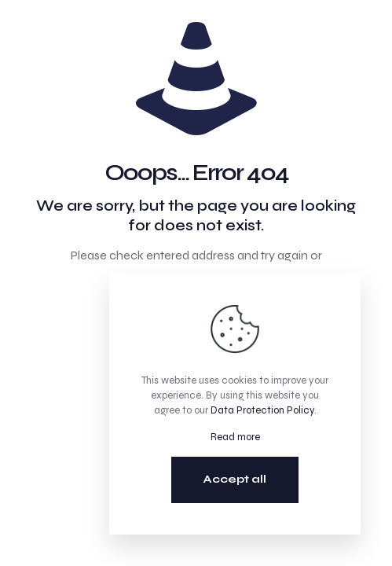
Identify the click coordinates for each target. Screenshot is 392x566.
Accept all (235, 479)
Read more (235, 437)
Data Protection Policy (262, 410)
